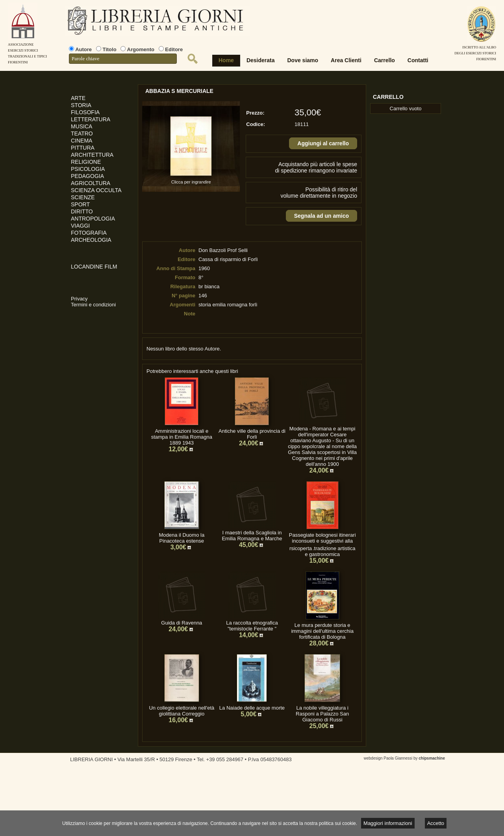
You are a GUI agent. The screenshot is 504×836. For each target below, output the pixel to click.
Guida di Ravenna (182, 623)
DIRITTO (82, 211)
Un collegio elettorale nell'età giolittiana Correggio (182, 711)
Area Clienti (346, 60)
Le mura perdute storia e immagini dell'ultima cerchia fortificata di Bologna (322, 631)
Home (226, 60)
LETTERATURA (91, 119)
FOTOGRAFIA (89, 233)
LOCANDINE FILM (94, 267)
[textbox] (123, 59)
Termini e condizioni (93, 305)
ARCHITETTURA (92, 155)
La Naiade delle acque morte (252, 708)
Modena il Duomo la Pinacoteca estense (182, 538)
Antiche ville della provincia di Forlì (252, 434)
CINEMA (82, 141)
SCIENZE (83, 197)
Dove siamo (303, 60)
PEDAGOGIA (87, 176)
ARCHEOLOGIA (91, 240)
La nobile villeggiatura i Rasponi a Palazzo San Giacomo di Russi (322, 714)
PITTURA (83, 148)
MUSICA (82, 126)
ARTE (78, 98)
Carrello (384, 60)
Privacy (79, 299)
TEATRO (82, 133)
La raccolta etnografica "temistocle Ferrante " (252, 626)
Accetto (436, 823)
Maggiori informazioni (388, 823)
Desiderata (261, 60)
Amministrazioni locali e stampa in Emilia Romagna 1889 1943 (182, 437)
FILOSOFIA (85, 112)
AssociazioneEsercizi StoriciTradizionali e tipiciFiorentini (27, 50)
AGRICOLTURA (91, 183)
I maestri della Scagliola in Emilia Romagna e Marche (252, 536)
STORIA (81, 105)
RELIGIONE (86, 162)
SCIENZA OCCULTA (96, 190)
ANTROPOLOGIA (93, 219)
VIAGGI (80, 226)
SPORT (80, 204)
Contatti (418, 60)
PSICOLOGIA (88, 169)
